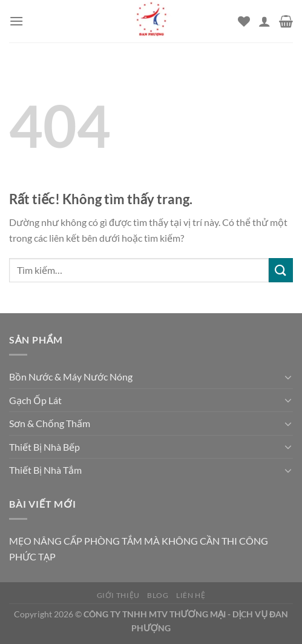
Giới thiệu (118, 595)
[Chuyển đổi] (288, 377)
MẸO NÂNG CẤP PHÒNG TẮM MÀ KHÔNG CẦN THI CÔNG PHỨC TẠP (139, 549)
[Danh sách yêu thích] (244, 21)
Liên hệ (191, 595)
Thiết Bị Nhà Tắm (45, 470)
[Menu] (16, 21)
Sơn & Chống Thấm (50, 423)
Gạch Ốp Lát (35, 400)
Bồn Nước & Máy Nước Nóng (71, 377)
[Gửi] (281, 270)
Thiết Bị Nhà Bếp (44, 447)
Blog (158, 595)
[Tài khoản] (264, 21)
